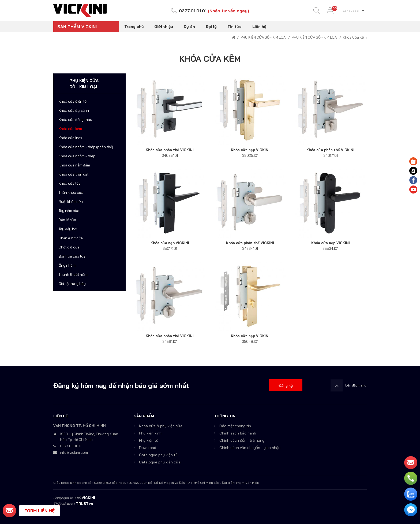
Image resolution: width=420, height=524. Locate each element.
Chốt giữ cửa (69, 247)
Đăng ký (286, 385)
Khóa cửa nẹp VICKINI (250, 150)
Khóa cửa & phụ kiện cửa (161, 426)
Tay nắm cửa (69, 211)
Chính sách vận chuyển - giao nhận (250, 448)
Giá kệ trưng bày (72, 284)
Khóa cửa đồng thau (75, 120)
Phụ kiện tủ (149, 440)
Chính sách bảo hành (238, 433)
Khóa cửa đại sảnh (74, 110)
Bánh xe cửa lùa (72, 256)
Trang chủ (134, 27)
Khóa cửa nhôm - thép (77, 156)
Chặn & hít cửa (71, 238)
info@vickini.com (74, 452)
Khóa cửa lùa (70, 183)
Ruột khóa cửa (71, 202)
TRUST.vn (84, 504)
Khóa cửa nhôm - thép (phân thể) (86, 147)
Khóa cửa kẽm (70, 129)
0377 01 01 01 (71, 446)
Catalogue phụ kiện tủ (158, 455)
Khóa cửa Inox (70, 138)
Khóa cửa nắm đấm (74, 165)
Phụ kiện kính (150, 433)
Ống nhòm (67, 265)
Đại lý (211, 27)
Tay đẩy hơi (68, 229)
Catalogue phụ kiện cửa (160, 462)
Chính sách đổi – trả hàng (242, 440)
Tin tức (235, 27)
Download (148, 448)
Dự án (189, 27)
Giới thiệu (164, 27)
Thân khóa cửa (71, 192)
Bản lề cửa (67, 220)
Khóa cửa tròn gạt (74, 174)
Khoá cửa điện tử (73, 101)
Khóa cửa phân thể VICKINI (170, 150)
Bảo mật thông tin (235, 426)
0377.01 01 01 (193, 11)
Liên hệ (259, 27)
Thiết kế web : (64, 504)
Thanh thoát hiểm (73, 274)
